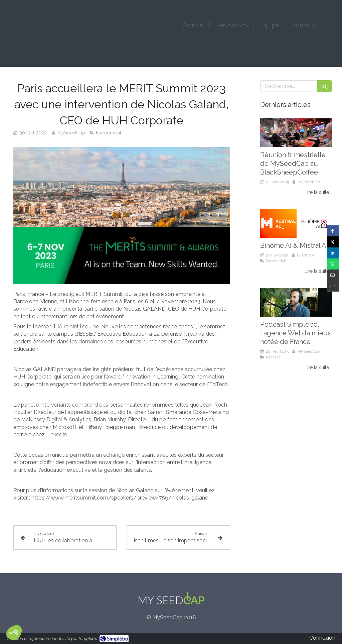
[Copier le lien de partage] (333, 286)
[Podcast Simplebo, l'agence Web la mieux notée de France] (296, 302)
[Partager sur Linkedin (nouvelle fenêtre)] (333, 253)
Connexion (322, 638)
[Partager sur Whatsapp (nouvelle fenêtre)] (333, 264)
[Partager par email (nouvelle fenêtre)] (333, 275)
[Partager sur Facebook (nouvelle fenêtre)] (333, 231)
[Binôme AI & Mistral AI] (296, 223)
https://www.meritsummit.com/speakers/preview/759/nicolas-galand (120, 498)
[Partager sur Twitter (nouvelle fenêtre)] (333, 242)
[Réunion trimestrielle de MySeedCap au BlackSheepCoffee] (296, 133)
